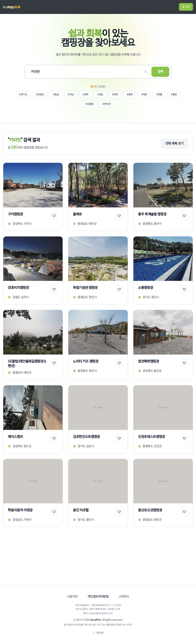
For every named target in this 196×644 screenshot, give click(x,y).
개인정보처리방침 (98, 597)
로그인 (186, 7)
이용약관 (72, 597)
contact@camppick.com (101, 613)
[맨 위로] (98, 633)
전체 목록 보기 (174, 144)
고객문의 (124, 597)
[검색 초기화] (146, 72)
